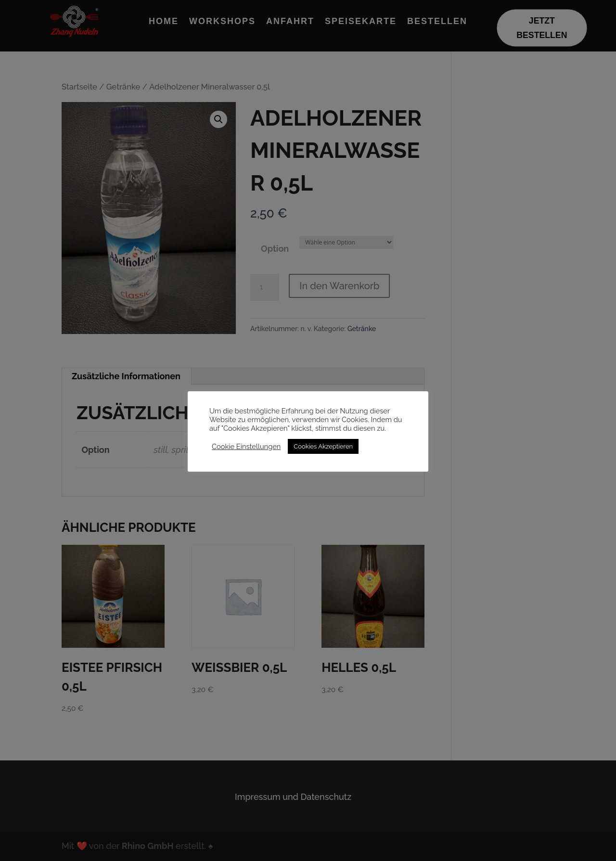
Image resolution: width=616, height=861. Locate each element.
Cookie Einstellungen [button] (246, 446)
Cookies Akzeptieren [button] (323, 446)
